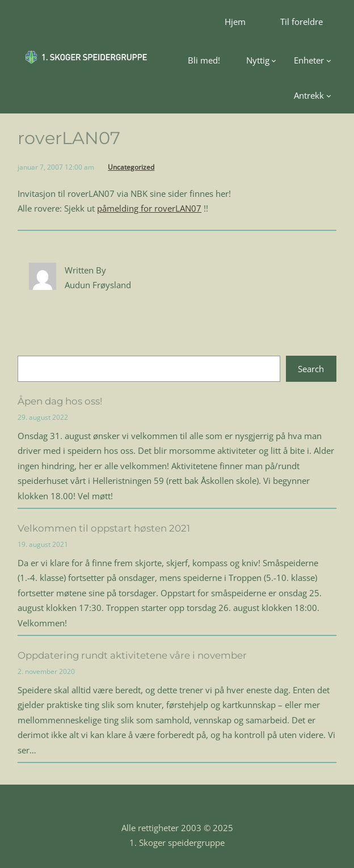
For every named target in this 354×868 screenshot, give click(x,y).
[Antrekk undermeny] (313, 95)
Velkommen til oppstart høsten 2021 (104, 528)
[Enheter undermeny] (313, 60)
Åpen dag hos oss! (60, 401)
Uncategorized (131, 167)
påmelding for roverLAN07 (149, 208)
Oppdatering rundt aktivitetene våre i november (132, 655)
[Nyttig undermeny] (262, 60)
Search (311, 369)
